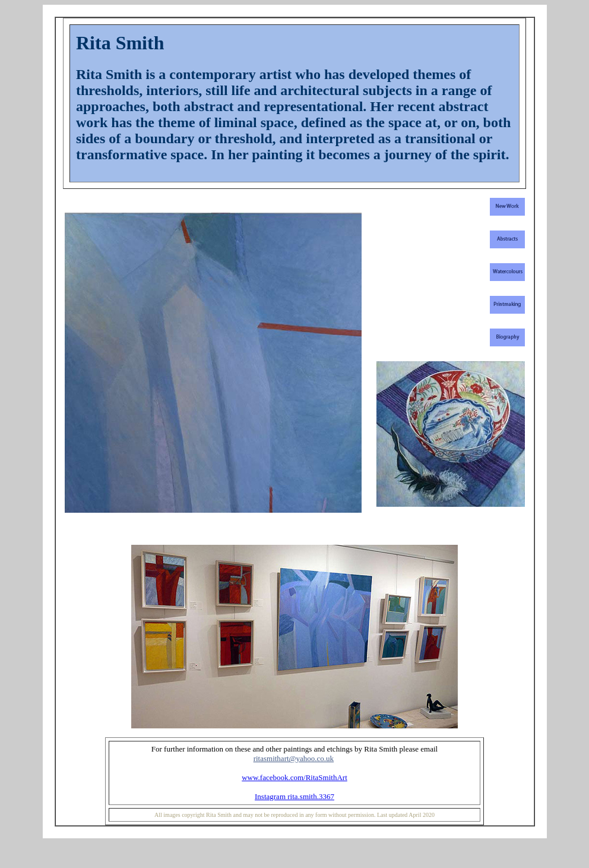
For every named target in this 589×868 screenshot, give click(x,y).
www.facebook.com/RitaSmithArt (294, 777)
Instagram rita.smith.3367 (294, 796)
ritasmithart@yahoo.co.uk (294, 758)
